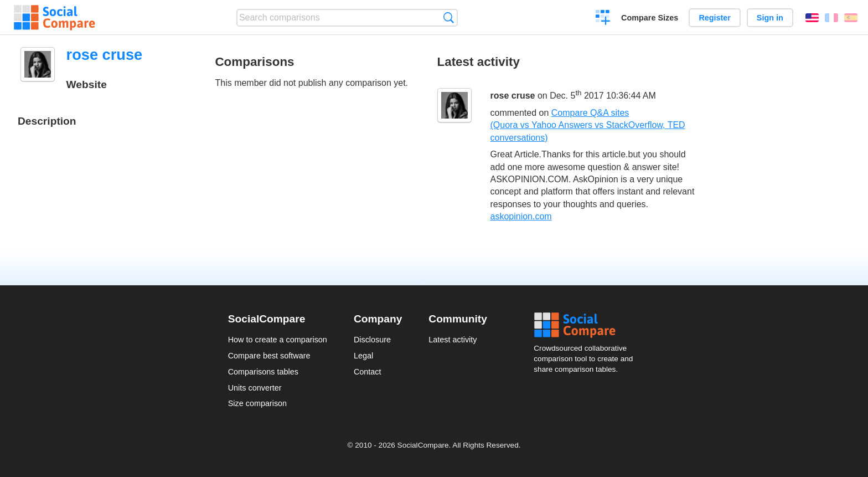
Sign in (770, 18)
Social (587, 325)
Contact (368, 372)
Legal (363, 356)
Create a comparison (603, 19)
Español (851, 18)
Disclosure (372, 340)
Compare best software (269, 356)
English (812, 18)
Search (449, 17)
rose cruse (513, 96)
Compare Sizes (650, 18)
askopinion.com (521, 216)
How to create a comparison (278, 340)
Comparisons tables (263, 372)
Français (831, 18)
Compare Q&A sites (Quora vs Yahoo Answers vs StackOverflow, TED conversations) (588, 125)
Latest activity (453, 340)
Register (715, 18)
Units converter (255, 388)
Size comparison (257, 403)
